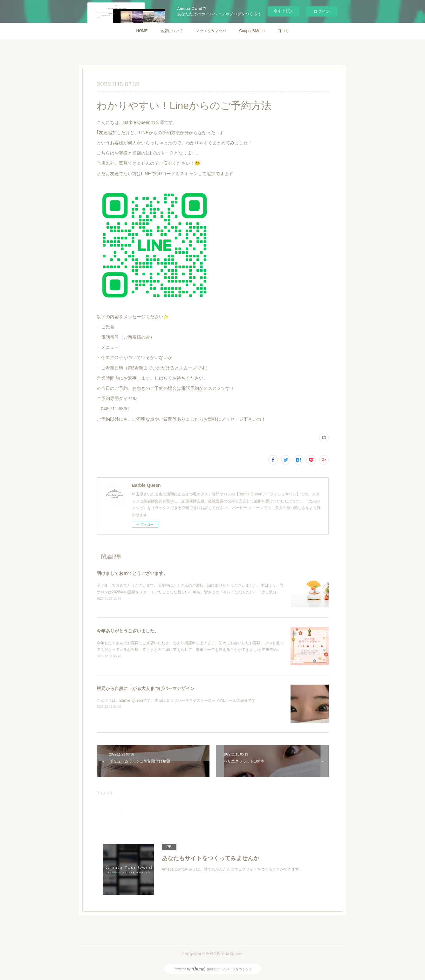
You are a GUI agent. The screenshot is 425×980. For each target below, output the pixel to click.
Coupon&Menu (252, 31)
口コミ (283, 31)
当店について (172, 31)
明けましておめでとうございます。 (132, 573)
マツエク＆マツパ (211, 31)
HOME (142, 31)
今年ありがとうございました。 (128, 631)
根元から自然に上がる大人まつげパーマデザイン (146, 688)
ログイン (322, 11)
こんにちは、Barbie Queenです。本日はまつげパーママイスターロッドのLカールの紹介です (176, 700)
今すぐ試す (284, 11)
